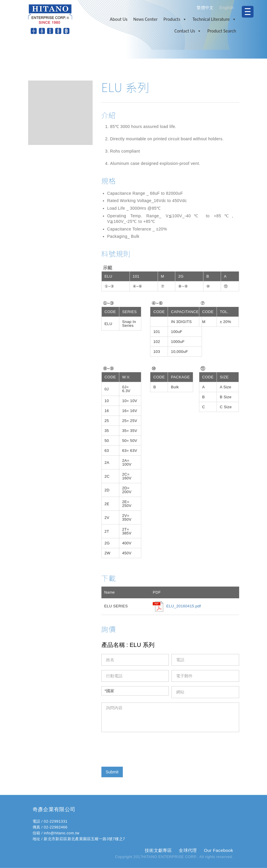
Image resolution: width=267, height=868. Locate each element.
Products (175, 19)
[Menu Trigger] (248, 12)
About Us (119, 19)
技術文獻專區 (158, 850)
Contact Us (188, 31)
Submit (112, 772)
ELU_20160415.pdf (183, 606)
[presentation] (146, 748)
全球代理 (188, 850)
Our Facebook (219, 850)
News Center (146, 19)
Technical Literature (214, 19)
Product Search (222, 31)
